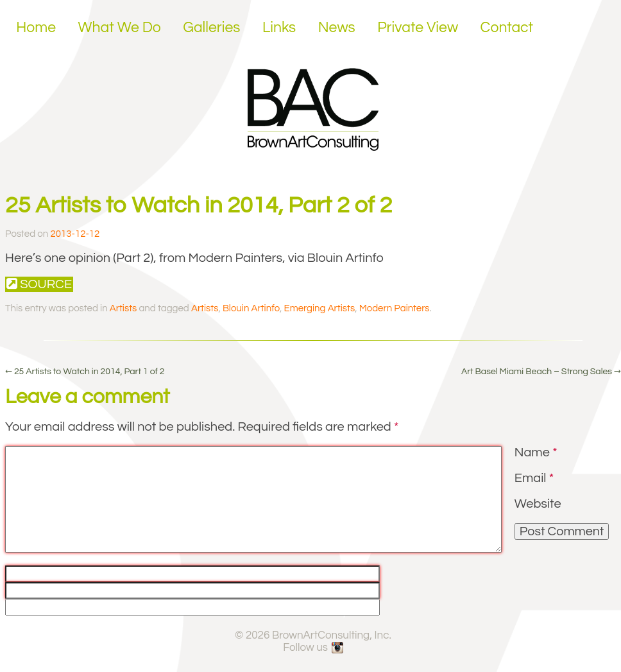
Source (39, 284)
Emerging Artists (320, 308)
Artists (123, 308)
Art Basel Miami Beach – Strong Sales (541, 372)
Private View (418, 28)
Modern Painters (395, 308)
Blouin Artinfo (251, 308)
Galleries (211, 28)
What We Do (120, 28)
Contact (507, 28)
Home (36, 28)
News (337, 28)
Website (538, 504)
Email (534, 478)
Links (279, 28)
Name (536, 452)
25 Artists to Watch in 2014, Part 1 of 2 (85, 372)
